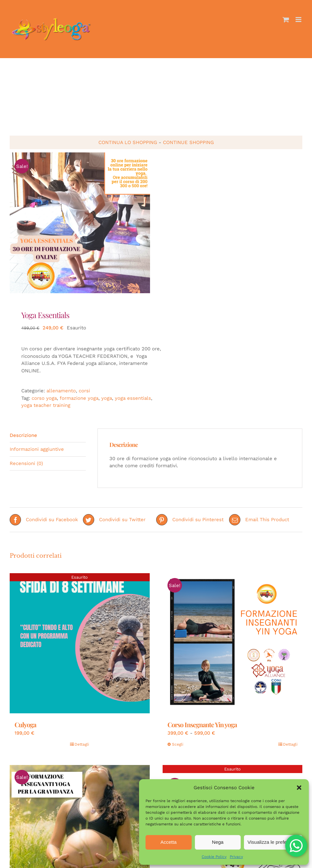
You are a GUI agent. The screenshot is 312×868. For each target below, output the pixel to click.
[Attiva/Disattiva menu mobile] (299, 20)
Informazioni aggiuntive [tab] (37, 449)
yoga (107, 398)
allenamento (61, 391)
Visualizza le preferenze (273, 842)
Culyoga (25, 724)
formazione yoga (79, 398)
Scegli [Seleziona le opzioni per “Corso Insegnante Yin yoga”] (178, 744)
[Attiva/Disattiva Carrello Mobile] (286, 20)
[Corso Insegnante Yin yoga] (233, 643)
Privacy (236, 857)
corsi (84, 391)
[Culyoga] (80, 643)
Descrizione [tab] (23, 435)
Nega (218, 842)
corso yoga (44, 398)
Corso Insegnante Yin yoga (202, 724)
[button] (299, 788)
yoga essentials (133, 398)
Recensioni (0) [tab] (26, 463)
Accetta (168, 842)
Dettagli (82, 744)
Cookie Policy (214, 857)
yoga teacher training (46, 405)
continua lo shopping (128, 142)
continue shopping (188, 142)
